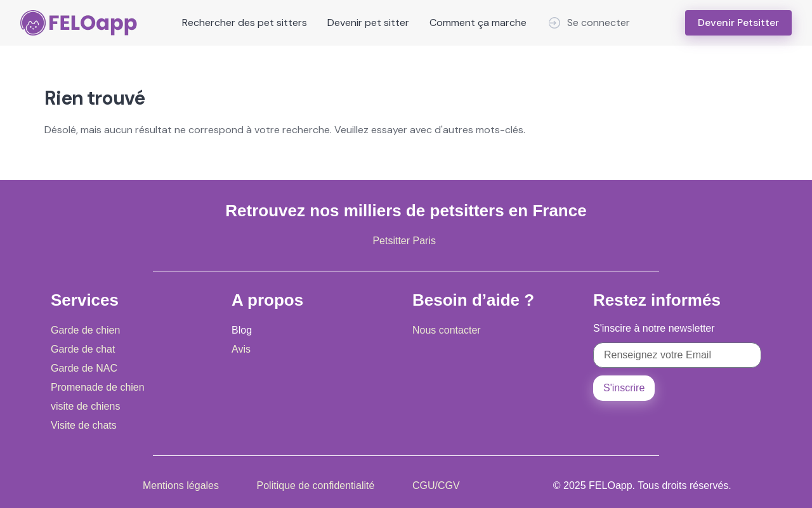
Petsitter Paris (404, 241)
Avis (241, 349)
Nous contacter (447, 330)
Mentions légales (181, 485)
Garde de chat (83, 349)
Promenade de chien (98, 387)
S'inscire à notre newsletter (654, 328)
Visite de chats (84, 425)
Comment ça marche (478, 23)
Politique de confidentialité (316, 485)
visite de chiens (85, 406)
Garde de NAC (84, 368)
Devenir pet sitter (368, 23)
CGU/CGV (436, 485)
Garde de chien (85, 330)
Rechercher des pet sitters (245, 23)
